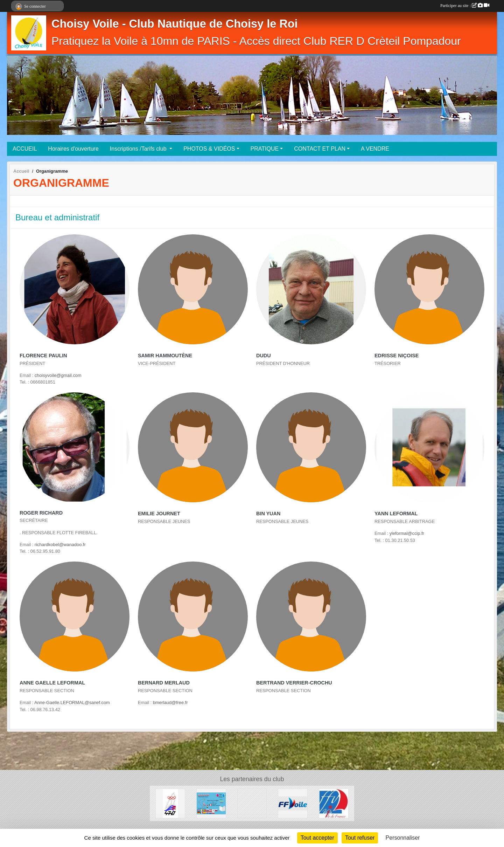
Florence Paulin (43, 356)
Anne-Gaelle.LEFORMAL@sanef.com (72, 703)
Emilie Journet (159, 514)
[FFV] (293, 803)
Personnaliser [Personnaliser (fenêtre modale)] (403, 838)
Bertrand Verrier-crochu (294, 683)
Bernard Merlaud (164, 683)
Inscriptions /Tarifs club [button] (139, 149)
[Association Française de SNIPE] (252, 803)
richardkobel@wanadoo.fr (60, 545)
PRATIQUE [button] (265, 149)
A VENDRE (375, 149)
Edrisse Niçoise (397, 356)
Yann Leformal (396, 514)
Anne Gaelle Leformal (52, 683)
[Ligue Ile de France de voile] (334, 803)
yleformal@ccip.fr (407, 533)
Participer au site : (465, 6)
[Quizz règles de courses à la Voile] (211, 803)
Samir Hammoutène (165, 356)
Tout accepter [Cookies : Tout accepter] (317, 838)
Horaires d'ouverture (73, 149)
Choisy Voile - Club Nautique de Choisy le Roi (175, 24)
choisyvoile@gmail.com (58, 375)
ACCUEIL (25, 149)
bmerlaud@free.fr (170, 703)
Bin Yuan (268, 514)
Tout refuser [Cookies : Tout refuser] (360, 838)
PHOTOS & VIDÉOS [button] (209, 149)
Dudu (264, 356)
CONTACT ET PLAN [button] (320, 149)
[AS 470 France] (170, 803)
